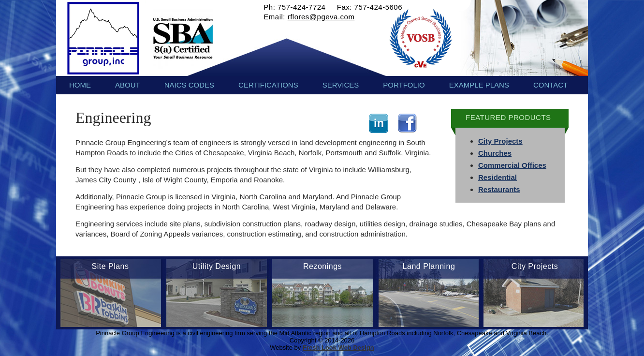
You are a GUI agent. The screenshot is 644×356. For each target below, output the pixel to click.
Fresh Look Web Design (338, 348)
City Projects (500, 141)
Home (80, 85)
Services (341, 85)
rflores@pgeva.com (321, 17)
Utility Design (217, 266)
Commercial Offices (512, 165)
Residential (498, 177)
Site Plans (110, 266)
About (128, 85)
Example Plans (479, 85)
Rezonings (322, 266)
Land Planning (429, 266)
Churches (495, 153)
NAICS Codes (189, 85)
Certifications (268, 85)
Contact (550, 85)
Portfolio (404, 85)
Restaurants (499, 189)
